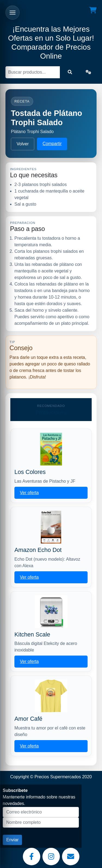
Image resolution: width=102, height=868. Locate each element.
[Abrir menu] (13, 13)
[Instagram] (51, 857)
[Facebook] (32, 857)
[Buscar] (33, 72)
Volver (23, 144)
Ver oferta (29, 493)
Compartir (52, 144)
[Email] (71, 857)
